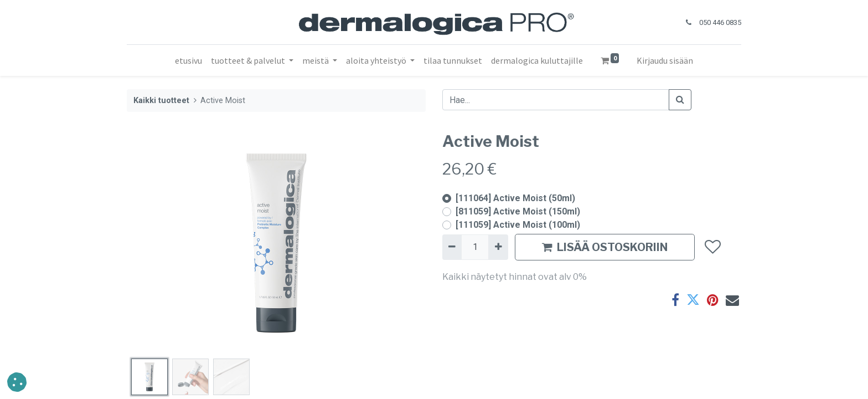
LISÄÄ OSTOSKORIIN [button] (605, 247)
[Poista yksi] (452, 247)
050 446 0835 (720, 22)
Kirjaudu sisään (665, 60)
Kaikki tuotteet (161, 101)
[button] (712, 247)
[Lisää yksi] (498, 247)
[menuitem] (188, 60)
